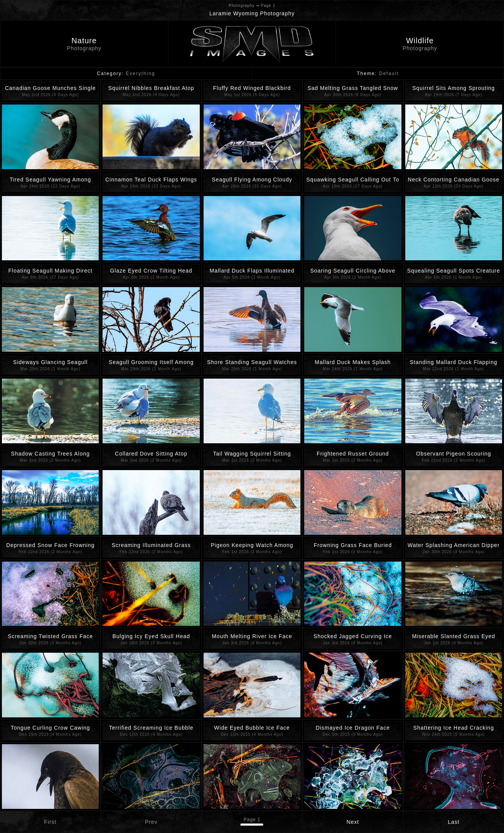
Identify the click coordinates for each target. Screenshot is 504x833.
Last (453, 822)
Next (353, 822)
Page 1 (252, 820)
